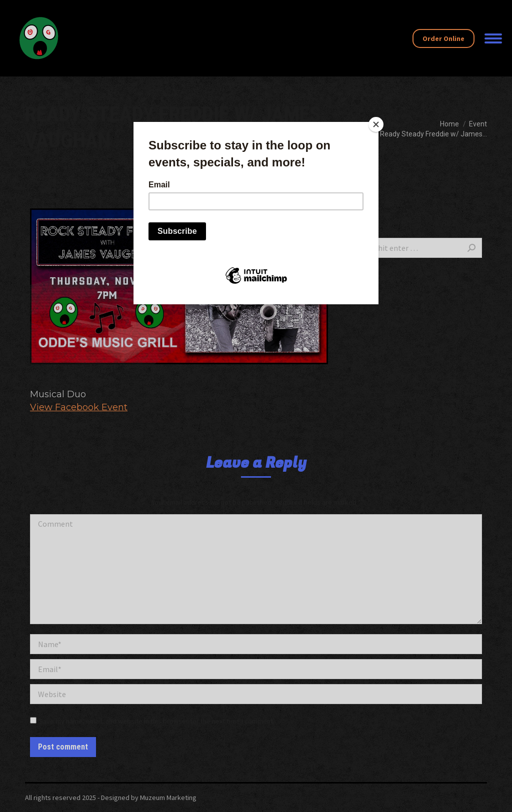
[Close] (376, 124)
